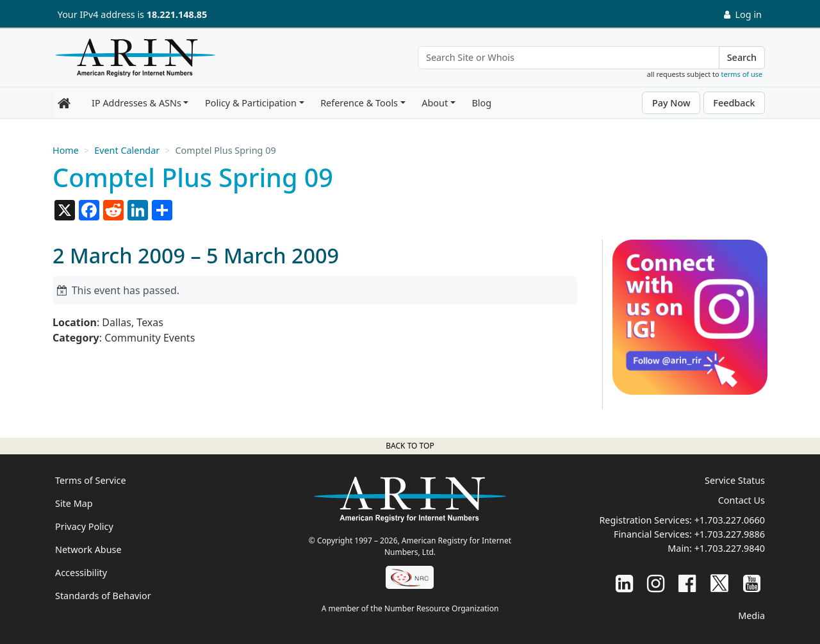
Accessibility (81, 573)
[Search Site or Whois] (569, 58)
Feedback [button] (734, 103)
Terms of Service (91, 480)
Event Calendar (127, 150)
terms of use (742, 74)
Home (66, 150)
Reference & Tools (359, 103)
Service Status (735, 480)
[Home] (132, 61)
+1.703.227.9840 (730, 548)
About (435, 103)
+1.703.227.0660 (730, 520)
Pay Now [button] (671, 103)
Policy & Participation (251, 103)
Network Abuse (88, 549)
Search (742, 57)
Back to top (410, 446)
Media (751, 615)
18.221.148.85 (177, 14)
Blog (481, 103)
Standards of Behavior (103, 596)
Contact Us (742, 500)
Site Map (74, 503)
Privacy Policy (84, 526)
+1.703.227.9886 (730, 534)
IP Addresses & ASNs (136, 103)
